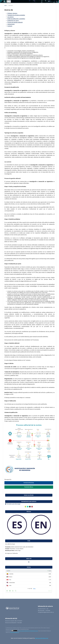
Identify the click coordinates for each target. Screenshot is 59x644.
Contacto (10, 26)
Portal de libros (29, 487)
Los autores (10, 17)
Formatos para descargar (13, 504)
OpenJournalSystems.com (15, 632)
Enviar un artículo (29, 495)
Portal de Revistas (29, 483)
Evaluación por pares (13, 21)
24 (29, 562)
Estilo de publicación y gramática (16, 19)
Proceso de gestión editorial (15, 22)
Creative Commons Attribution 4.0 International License (28, 631)
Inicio (6, 5)
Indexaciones (11, 24)
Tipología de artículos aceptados (16, 15)
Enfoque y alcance (12, 13)
